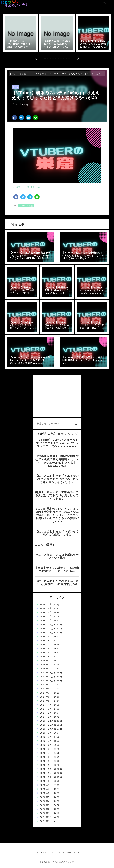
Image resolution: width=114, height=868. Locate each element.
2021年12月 (47, 817)
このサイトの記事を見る (27, 187)
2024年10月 (47, 681)
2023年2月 (46, 761)
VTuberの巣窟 (26, 206)
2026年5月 (46, 605)
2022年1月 (46, 813)
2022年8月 (46, 785)
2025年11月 (47, 629)
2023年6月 (46, 745)
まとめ (23, 74)
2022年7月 (46, 789)
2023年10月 (47, 729)
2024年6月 (46, 697)
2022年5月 (46, 797)
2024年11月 (47, 677)
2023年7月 (46, 741)
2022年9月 (46, 781)
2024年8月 (46, 689)
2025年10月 (47, 633)
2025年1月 (46, 669)
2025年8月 (46, 641)
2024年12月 (47, 673)
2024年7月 (46, 693)
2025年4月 (46, 657)
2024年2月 (46, 713)
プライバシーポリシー (69, 853)
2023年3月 (46, 757)
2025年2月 (46, 665)
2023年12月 (47, 721)
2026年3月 (46, 613)
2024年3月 (46, 709)
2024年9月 (46, 685)
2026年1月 (46, 621)
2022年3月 (46, 805)
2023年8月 (46, 737)
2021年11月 (47, 821)
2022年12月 (47, 769)
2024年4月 (46, 705)
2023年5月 (46, 749)
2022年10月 (47, 777)
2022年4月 (46, 801)
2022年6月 (46, 793)
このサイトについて (44, 853)
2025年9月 (46, 637)
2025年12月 (47, 625)
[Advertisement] (57, 397)
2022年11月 (47, 773)
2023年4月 (46, 753)
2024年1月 (46, 717)
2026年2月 (46, 617)
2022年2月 (46, 809)
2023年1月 (46, 765)
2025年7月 (46, 645)
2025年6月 (46, 649)
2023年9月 (46, 733)
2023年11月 (47, 725)
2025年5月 (46, 653)
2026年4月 (46, 609)
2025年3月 (46, 661)
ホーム (13, 74)
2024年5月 (46, 701)
